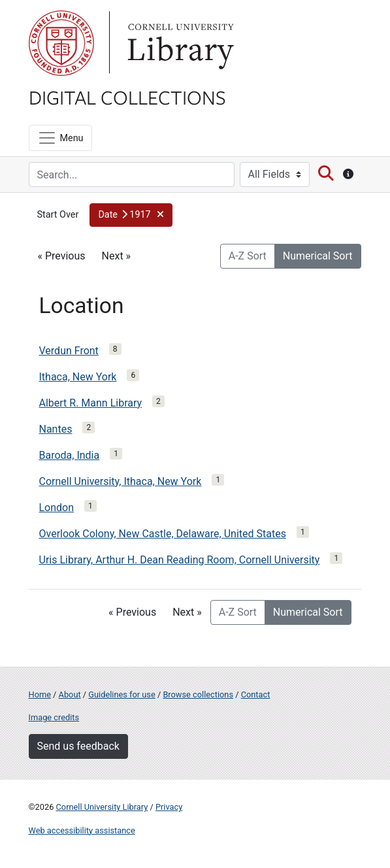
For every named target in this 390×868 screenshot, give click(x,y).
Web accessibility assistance (82, 830)
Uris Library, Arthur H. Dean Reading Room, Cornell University (180, 560)
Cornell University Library (102, 807)
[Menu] (60, 138)
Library (179, 43)
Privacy (169, 807)
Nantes (56, 429)
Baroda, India (70, 455)
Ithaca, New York (78, 377)
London (57, 508)
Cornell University (61, 43)
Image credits (54, 717)
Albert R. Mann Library (91, 403)
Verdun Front (69, 351)
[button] (131, 215)
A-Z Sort (248, 256)
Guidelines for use (122, 694)
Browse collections (198, 694)
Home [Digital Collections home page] (40, 694)
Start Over (58, 215)
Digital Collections (127, 97)
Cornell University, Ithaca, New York (121, 481)
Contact (256, 694)
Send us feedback (78, 746)
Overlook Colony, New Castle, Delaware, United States (163, 534)
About (70, 694)
